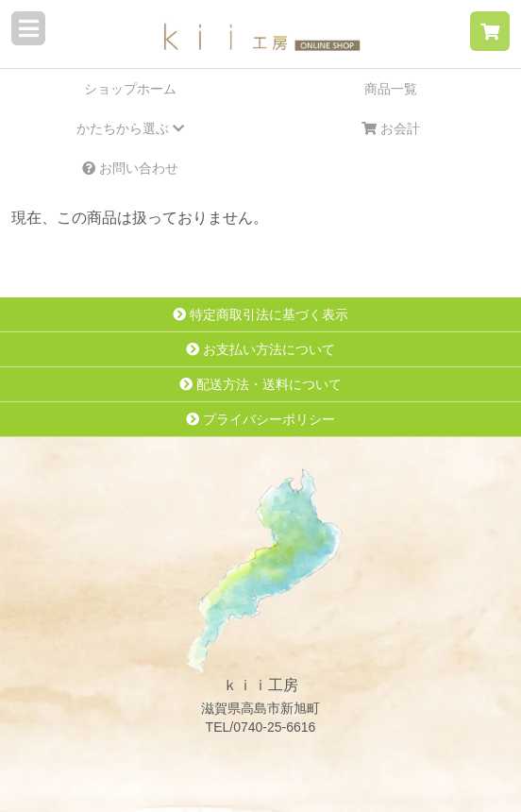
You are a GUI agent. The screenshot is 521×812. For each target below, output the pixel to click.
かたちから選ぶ (130, 128)
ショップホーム (130, 89)
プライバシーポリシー (260, 419)
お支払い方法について (260, 349)
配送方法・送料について (260, 384)
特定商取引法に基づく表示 (260, 314)
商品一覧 (391, 89)
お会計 (391, 128)
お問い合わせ (130, 168)
